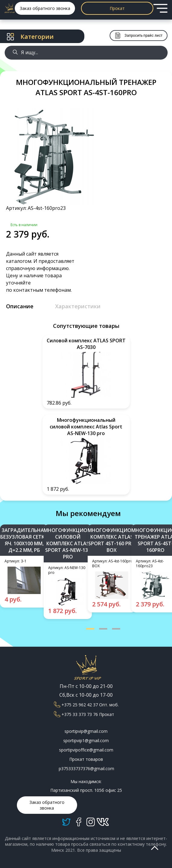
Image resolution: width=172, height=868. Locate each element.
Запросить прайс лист (139, 36)
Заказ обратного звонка (45, 8)
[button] (90, 629)
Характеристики (78, 306)
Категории (30, 37)
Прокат (117, 8)
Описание (20, 306)
